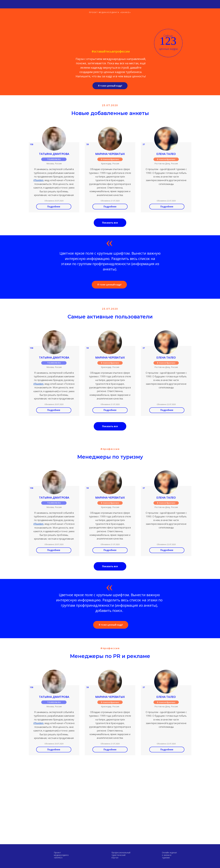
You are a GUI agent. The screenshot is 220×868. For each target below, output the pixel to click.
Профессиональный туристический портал (121, 855)
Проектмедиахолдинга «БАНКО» (61, 855)
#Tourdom (38, 180)
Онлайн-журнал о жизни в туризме (169, 855)
